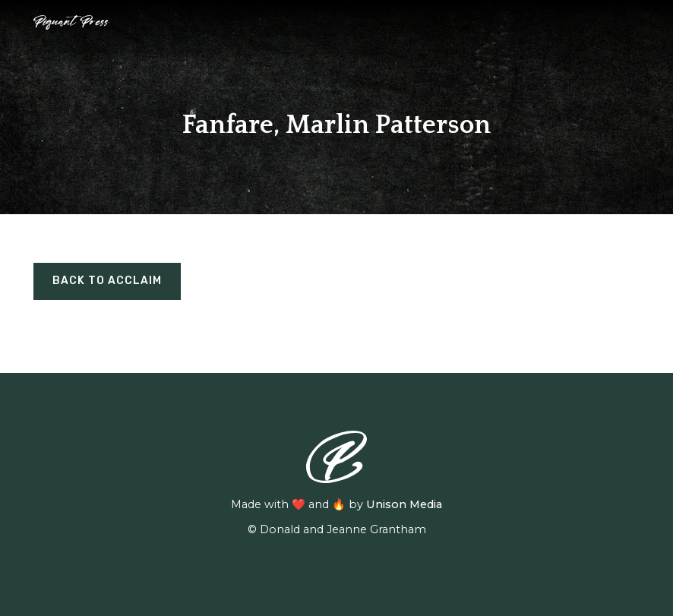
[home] (71, 22)
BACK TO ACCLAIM (107, 281)
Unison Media (404, 504)
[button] (631, 23)
